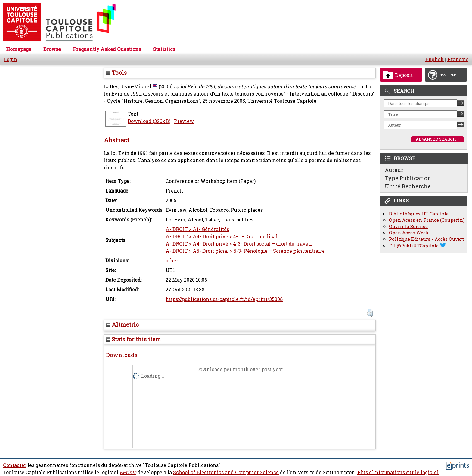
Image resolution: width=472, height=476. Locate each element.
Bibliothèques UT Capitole (419, 214)
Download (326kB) (149, 121)
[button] (370, 313)
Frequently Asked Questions (107, 49)
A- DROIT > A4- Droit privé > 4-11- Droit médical (222, 236)
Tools (116, 73)
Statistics (164, 49)
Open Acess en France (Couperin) (427, 220)
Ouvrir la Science (408, 226)
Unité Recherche (408, 186)
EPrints (128, 472)
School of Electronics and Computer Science (226, 472)
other (172, 261)
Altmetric (122, 324)
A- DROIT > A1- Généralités (197, 229)
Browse (52, 49)
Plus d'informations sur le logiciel (398, 472)
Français (458, 59)
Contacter (15, 465)
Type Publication (408, 178)
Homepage (19, 49)
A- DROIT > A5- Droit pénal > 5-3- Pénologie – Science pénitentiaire (245, 251)
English (435, 59)
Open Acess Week (409, 233)
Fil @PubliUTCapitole (414, 246)
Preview (184, 121)
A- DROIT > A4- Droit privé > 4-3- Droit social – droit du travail (239, 244)
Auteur (394, 170)
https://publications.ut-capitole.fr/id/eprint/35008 (224, 299)
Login (10, 59)
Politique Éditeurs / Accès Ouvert (426, 239)
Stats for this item (134, 339)
